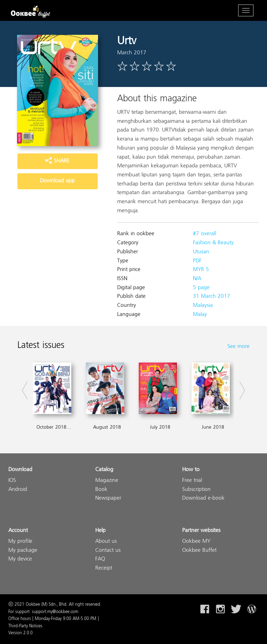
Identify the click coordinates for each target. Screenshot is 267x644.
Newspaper (108, 498)
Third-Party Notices (25, 626)
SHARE (57, 161)
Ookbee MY (196, 542)
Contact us (108, 551)
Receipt (104, 568)
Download (20, 470)
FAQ (100, 559)
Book (101, 490)
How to (191, 470)
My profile (20, 542)
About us (106, 542)
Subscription (196, 490)
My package (23, 551)
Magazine (107, 481)
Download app (57, 181)
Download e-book (203, 498)
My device (20, 559)
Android (18, 490)
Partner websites (201, 531)
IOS (12, 481)
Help (100, 531)
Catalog (104, 470)
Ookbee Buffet (199, 551)
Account (18, 531)
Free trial (192, 481)
